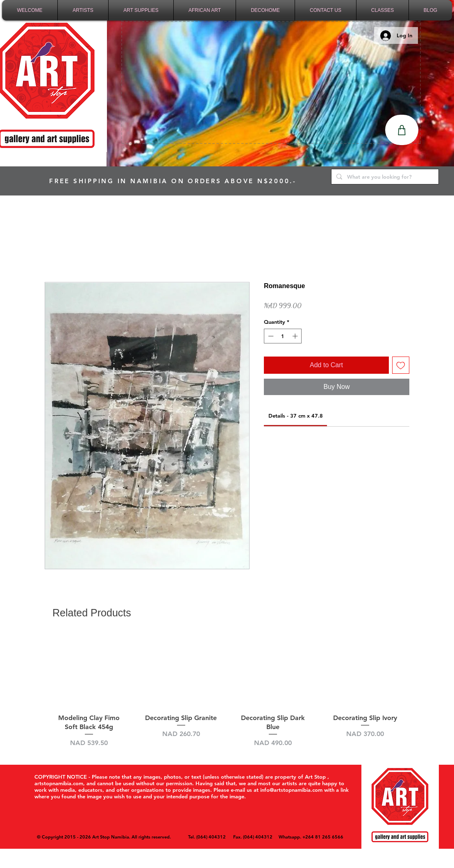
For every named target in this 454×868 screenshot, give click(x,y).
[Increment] (296, 336)
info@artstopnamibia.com (291, 790)
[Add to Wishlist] (401, 365)
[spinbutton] (283, 336)
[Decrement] (270, 336)
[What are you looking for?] (384, 177)
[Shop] (402, 130)
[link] (296, 416)
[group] (227, 691)
